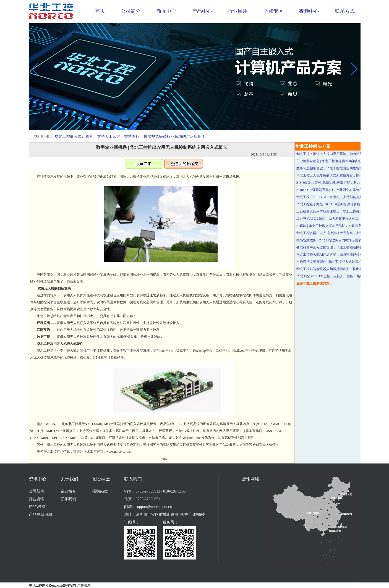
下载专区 (273, 11)
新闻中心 (166, 11)
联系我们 (68, 499)
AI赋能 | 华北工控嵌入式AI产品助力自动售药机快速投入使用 (341, 226)
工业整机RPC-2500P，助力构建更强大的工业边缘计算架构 (339, 219)
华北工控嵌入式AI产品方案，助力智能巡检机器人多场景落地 (341, 255)
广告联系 (84, 586)
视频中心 (309, 11)
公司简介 (131, 11)
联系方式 (345, 11)
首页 (100, 11)
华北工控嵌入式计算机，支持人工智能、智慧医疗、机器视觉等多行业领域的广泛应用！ (130, 137)
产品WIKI (37, 507)
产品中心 (202, 11)
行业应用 (238, 11)
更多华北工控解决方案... (314, 283)
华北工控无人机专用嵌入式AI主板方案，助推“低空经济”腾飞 (341, 175)
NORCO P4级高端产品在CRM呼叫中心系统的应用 (333, 190)
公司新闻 (36, 491)
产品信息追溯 (40, 515)
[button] (190, 126)
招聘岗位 (100, 491)
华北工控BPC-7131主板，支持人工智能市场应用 (332, 276)
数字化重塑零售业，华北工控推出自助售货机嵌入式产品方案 (341, 168)
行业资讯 (36, 499)
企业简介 (68, 491)
